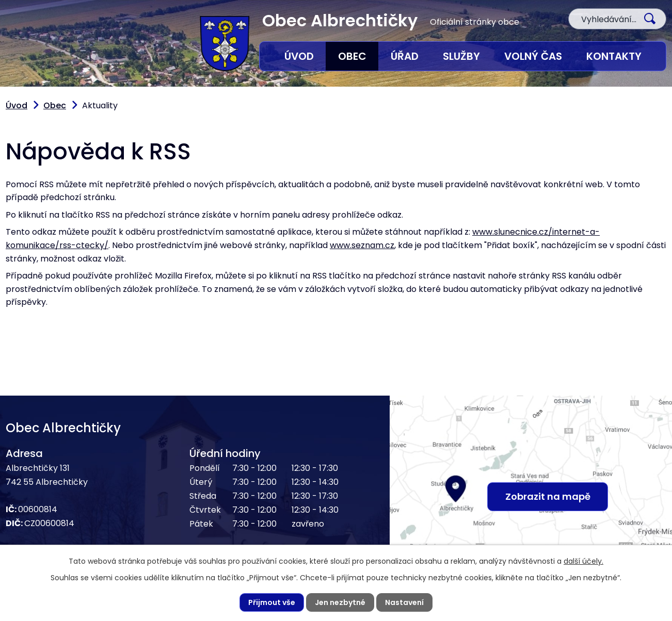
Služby (461, 56)
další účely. (583, 561)
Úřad (405, 56)
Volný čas (533, 56)
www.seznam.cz (362, 245)
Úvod (299, 56)
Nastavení (404, 602)
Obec (352, 56)
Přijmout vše (272, 602)
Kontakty (614, 56)
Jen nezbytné (340, 602)
